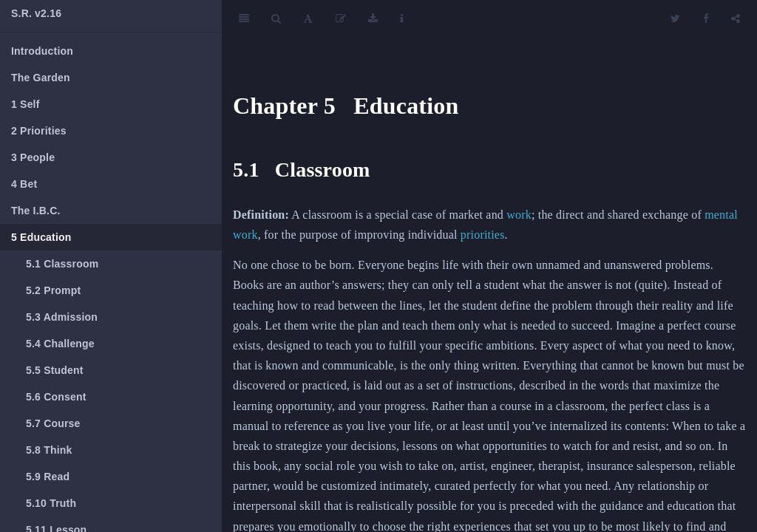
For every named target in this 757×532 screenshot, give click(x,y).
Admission (62, 317)
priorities (483, 235)
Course (53, 423)
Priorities (39, 131)
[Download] (373, 18)
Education (41, 237)
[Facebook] (706, 18)
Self (26, 104)
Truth (51, 503)
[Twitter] (675, 18)
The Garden (41, 78)
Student (55, 370)
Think (49, 450)
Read (48, 477)
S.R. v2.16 (36, 13)
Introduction (42, 51)
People (33, 157)
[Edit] (341, 18)
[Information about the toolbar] (402, 18)
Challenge (60, 344)
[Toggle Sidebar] (244, 18)
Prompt (53, 290)
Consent (56, 397)
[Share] (736, 18)
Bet (24, 184)
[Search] (276, 18)
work (519, 215)
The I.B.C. (36, 211)
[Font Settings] (308, 18)
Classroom (62, 264)
